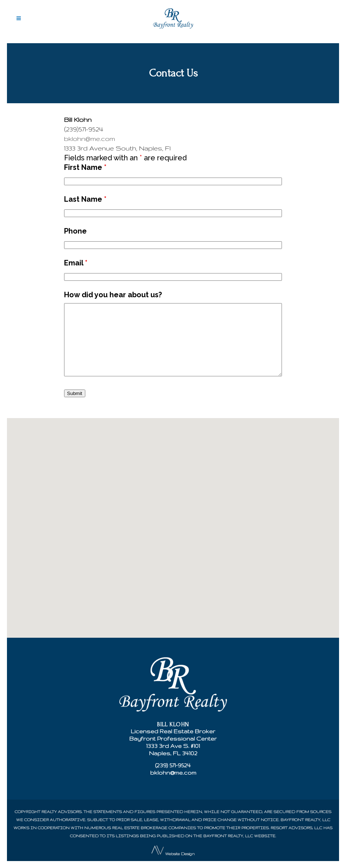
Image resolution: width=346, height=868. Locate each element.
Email (76, 263)
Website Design (180, 853)
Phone (75, 231)
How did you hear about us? (113, 295)
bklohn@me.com (90, 139)
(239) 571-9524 (173, 765)
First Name (85, 167)
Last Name (85, 199)
